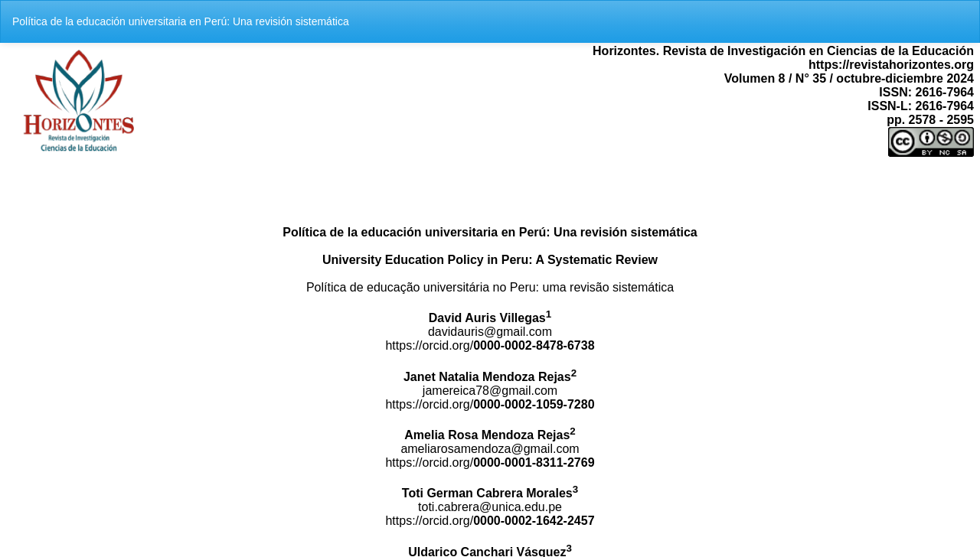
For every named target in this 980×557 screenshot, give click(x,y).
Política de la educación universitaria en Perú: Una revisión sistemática (181, 21)
